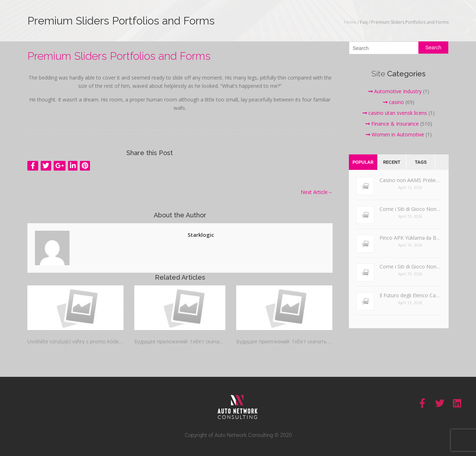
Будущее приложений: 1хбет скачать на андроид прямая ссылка (180, 341)
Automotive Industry (395, 91)
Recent (392, 162)
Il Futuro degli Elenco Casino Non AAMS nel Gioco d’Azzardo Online (411, 295)
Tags (421, 162)
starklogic (201, 235)
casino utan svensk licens (395, 113)
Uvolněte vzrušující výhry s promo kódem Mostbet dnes (75, 341)
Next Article (317, 192)
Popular (363, 162)
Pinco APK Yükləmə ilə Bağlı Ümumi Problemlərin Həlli (411, 238)
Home (350, 22)
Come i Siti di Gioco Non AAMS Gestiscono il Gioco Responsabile (411, 209)
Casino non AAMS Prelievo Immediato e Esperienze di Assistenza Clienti (411, 180)
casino (394, 102)
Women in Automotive (395, 134)
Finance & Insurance (392, 124)
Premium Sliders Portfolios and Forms (119, 56)
